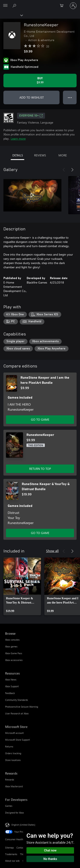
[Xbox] (11, 15)
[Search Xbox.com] (15, 6)
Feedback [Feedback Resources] (10, 693)
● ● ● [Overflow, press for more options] (70, 97)
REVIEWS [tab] (40, 155)
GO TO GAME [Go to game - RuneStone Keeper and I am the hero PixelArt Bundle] (40, 419)
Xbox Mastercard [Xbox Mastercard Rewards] (14, 786)
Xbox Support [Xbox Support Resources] (12, 686)
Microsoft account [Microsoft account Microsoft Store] (14, 733)
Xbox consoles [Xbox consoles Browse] (12, 640)
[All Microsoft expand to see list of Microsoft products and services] (5, 6)
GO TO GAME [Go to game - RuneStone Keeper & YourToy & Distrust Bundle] (40, 533)
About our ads (12, 861)
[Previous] (64, 170)
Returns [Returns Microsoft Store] (9, 746)
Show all (52, 551)
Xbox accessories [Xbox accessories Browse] (14, 660)
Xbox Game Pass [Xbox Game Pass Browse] (14, 653)
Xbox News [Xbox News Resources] (11, 680)
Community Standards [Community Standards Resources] (17, 700)
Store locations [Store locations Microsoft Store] (13, 760)
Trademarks (11, 854)
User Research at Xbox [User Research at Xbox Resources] (17, 713)
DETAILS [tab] (18, 155)
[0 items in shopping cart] (63, 6)
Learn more (18, 138)
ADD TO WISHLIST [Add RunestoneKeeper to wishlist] (32, 97)
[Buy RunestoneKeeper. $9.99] (40, 81)
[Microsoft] (40, 3)
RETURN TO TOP (40, 469)
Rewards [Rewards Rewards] (10, 780)
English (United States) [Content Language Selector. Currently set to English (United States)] (23, 824)
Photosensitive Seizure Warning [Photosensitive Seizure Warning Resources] (22, 707)
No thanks (50, 859)
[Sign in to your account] (73, 6)
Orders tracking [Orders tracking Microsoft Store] (13, 753)
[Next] (72, 170)
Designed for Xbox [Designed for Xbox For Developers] (15, 813)
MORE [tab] (63, 155)
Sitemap (9, 848)
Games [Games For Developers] (9, 806)
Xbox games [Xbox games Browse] (11, 646)
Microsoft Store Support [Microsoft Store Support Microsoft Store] (17, 740)
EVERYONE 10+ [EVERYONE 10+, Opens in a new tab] (31, 116)
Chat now (50, 850)
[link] (22, 586)
